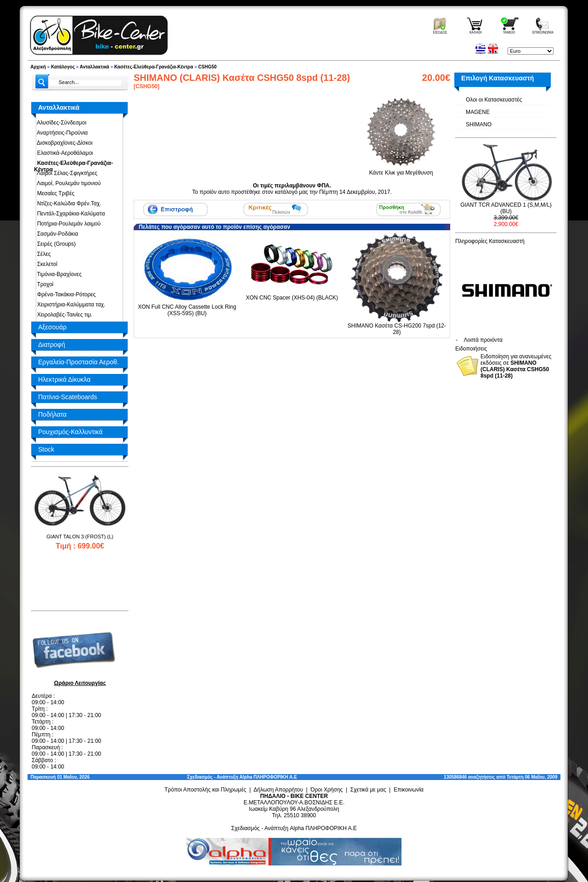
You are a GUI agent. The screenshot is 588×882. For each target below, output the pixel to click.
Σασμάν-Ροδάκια (56, 234)
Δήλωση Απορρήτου (278, 790)
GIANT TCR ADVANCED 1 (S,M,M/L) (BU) (506, 208)
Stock (46, 449)
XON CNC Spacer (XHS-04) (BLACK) (292, 298)
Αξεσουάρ (52, 327)
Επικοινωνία (409, 790)
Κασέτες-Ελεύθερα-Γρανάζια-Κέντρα (154, 67)
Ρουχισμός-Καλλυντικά (70, 432)
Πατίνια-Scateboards (68, 397)
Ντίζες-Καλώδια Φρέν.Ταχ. (68, 204)
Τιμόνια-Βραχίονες (58, 274)
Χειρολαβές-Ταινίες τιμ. (63, 315)
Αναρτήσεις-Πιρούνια (61, 133)
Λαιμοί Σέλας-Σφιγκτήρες (66, 173)
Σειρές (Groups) (55, 244)
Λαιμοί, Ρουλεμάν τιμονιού (67, 183)
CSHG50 (208, 67)
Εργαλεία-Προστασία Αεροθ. (78, 362)
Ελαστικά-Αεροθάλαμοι (64, 153)
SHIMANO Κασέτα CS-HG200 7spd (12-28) (397, 329)
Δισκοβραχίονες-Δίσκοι (63, 143)
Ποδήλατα (52, 414)
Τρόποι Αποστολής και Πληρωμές (205, 790)
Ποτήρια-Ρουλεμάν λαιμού (67, 224)
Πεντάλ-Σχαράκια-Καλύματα (69, 214)
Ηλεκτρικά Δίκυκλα (64, 379)
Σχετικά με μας (368, 790)
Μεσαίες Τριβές (54, 193)
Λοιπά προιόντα (483, 340)
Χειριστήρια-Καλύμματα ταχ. (70, 305)
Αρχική (38, 67)
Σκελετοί (46, 264)
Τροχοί (44, 284)
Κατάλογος (63, 67)
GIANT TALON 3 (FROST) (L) (80, 537)
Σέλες (42, 254)
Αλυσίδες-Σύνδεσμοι (60, 123)
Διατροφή (52, 345)
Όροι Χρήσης (327, 790)
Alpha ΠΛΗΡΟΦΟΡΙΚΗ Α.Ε (268, 777)
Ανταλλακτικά (95, 67)
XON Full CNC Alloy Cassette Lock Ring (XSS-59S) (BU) (187, 310)
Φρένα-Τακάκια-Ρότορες (65, 294)
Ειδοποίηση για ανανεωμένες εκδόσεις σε (516, 366)
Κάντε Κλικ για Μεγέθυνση (401, 170)
